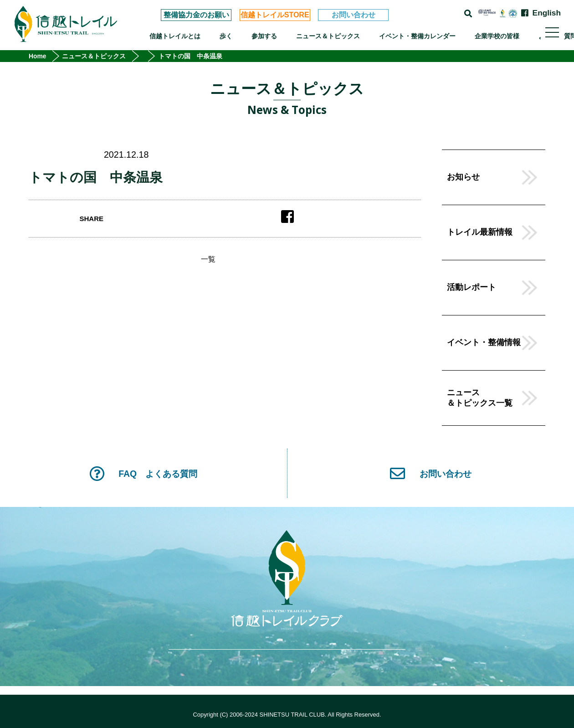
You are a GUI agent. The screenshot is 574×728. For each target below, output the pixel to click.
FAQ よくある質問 (143, 473)
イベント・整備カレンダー (417, 36)
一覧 (208, 259)
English (547, 13)
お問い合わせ (354, 15)
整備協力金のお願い (196, 15)
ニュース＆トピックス (328, 36)
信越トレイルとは (175, 36)
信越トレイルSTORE (275, 15)
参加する (264, 36)
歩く (226, 36)
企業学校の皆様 (497, 36)
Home (38, 56)
